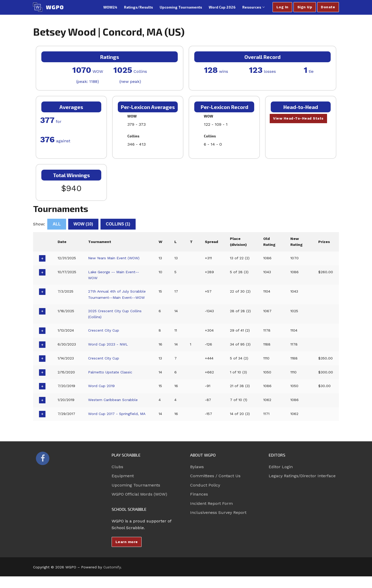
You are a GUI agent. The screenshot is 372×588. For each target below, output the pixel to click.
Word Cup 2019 (102, 392)
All (57, 224)
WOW (83, 224)
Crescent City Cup (104, 336)
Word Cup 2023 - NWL (109, 350)
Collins (118, 224)
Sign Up (305, 7)
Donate (328, 7)
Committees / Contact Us (215, 487)
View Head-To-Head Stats (299, 119)
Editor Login (281, 478)
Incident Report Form (211, 515)
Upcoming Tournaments (136, 497)
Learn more (127, 553)
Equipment (123, 487)
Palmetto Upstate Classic (111, 378)
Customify (112, 578)
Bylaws (197, 478)
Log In (282, 7)
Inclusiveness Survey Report (218, 524)
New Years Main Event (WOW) (115, 258)
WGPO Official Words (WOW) (139, 506)
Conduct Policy (205, 497)
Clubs (117, 478)
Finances (199, 506)
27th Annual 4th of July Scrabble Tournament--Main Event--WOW (114, 297)
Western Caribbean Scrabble (114, 406)
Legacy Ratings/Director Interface (302, 487)
